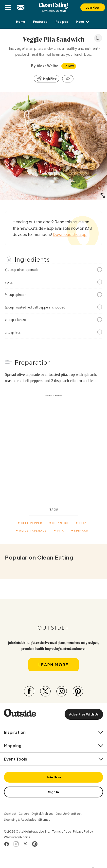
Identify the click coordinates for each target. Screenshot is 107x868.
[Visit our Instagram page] (62, 691)
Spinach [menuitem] (81, 531)
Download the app (70, 234)
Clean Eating (53, 5)
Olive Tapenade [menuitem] (33, 531)
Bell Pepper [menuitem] (32, 523)
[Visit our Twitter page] (45, 691)
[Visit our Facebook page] (29, 691)
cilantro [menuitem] (61, 523)
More (83, 22)
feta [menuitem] (83, 523)
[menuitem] (21, 22)
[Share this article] (68, 79)
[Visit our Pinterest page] (78, 691)
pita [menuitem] (61, 531)
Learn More (53, 665)
